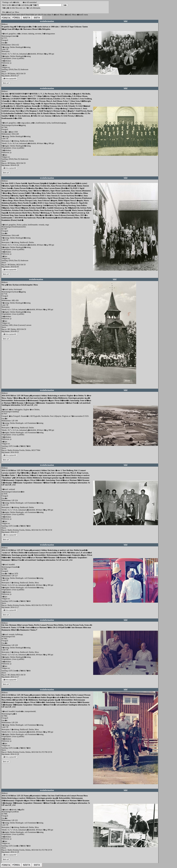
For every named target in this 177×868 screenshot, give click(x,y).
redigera (96, 77)
